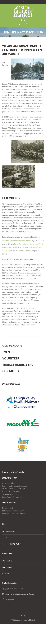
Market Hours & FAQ (18, 365)
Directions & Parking (10, 531)
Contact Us (11, 371)
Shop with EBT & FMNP (11, 544)
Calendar (6, 573)
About (5, 538)
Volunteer (11, 358)
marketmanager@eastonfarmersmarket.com (20, 594)
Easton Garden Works (17, 247)
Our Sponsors (8, 567)
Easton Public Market (21, 244)
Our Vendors (12, 346)
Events (8, 352)
